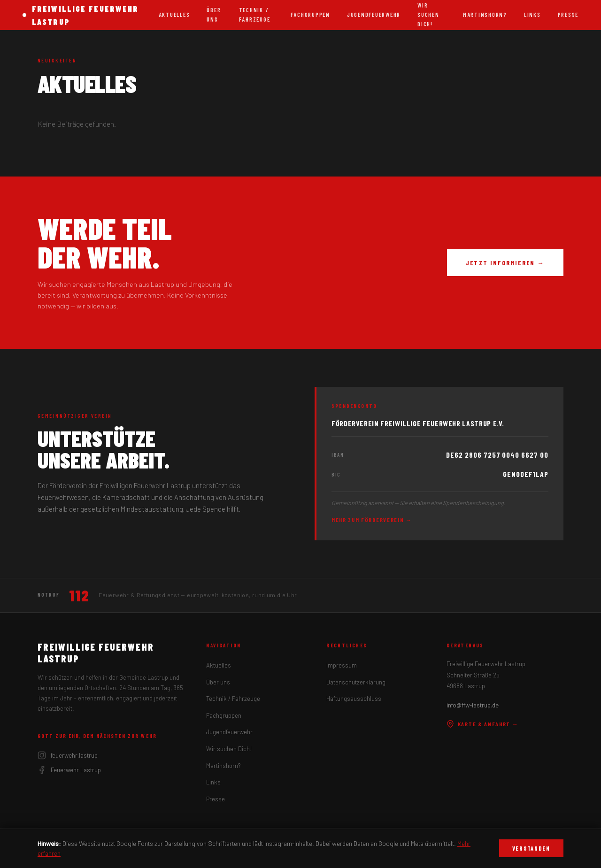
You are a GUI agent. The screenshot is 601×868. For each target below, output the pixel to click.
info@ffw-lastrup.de (473, 705)
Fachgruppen (310, 15)
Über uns (214, 15)
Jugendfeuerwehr (374, 15)
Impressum (342, 665)
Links (532, 15)
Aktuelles (174, 15)
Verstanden (531, 848)
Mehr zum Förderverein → (372, 520)
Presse (568, 15)
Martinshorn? (485, 15)
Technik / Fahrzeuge (255, 15)
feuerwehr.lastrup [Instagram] (68, 755)
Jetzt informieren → (505, 263)
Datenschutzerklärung (356, 682)
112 (79, 595)
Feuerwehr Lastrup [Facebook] (69, 770)
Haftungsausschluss (354, 699)
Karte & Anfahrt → (483, 724)
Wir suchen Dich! (229, 749)
